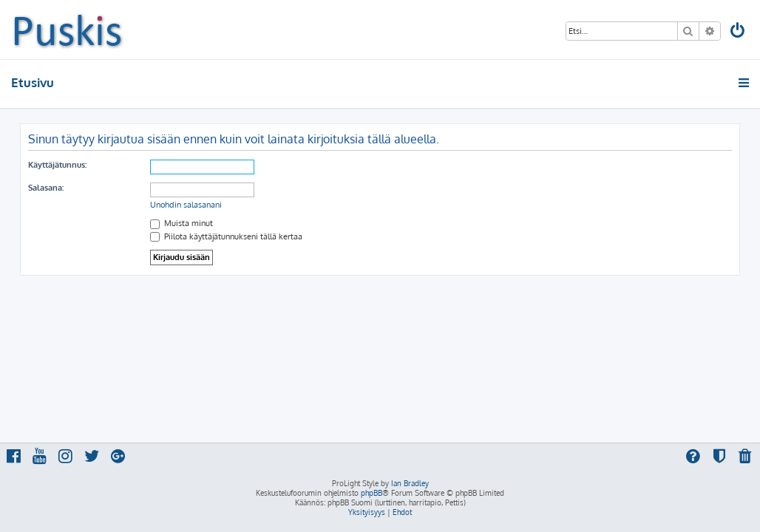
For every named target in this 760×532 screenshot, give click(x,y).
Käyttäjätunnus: (57, 165)
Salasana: (46, 188)
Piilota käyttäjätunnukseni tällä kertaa (226, 236)
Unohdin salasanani (186, 205)
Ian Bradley (410, 483)
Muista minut (181, 223)
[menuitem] (739, 32)
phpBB (371, 493)
